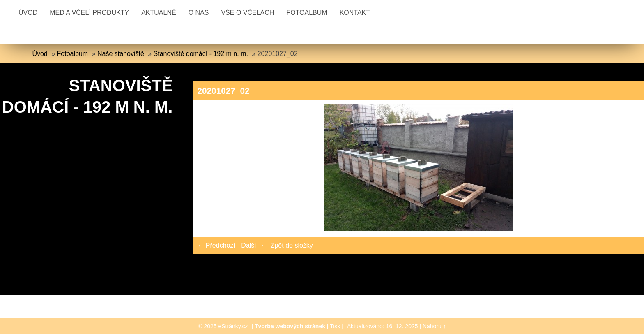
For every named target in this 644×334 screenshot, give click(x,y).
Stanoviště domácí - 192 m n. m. (201, 54)
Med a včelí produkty (89, 13)
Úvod (28, 13)
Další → (253, 245)
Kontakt (355, 13)
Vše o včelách (247, 13)
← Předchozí (216, 245)
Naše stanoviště (121, 54)
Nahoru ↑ (434, 326)
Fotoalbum (307, 13)
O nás (199, 13)
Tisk (335, 326)
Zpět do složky (292, 245)
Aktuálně (159, 13)
